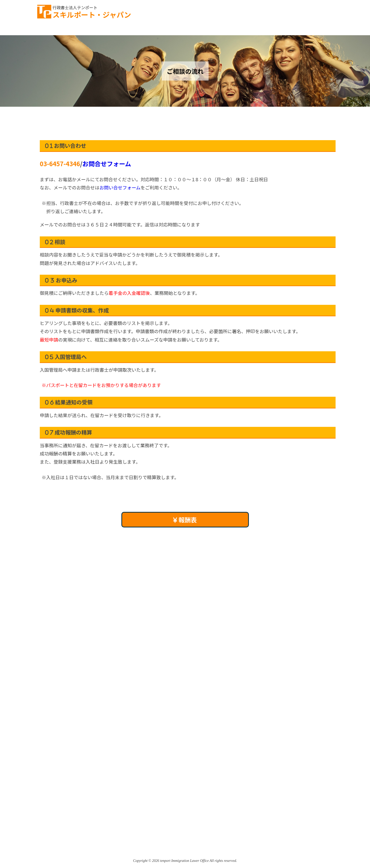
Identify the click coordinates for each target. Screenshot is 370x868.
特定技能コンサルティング (193, 29)
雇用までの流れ (138, 29)
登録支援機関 (247, 29)
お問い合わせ (302, 11)
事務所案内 (288, 29)
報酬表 (185, 520)
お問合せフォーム (107, 164)
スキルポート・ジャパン (92, 12)
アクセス (326, 29)
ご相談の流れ (93, 29)
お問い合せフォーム (120, 187)
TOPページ (52, 29)
